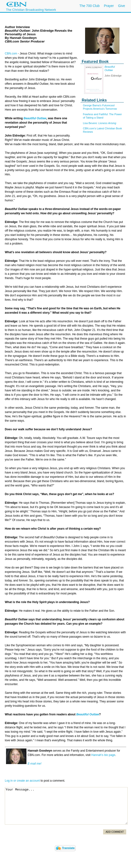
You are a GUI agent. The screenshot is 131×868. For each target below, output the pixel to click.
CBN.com (11, 54)
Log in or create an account (22, 781)
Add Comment (115, 832)
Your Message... (66, 806)
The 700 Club (89, 6)
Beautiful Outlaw (35, 118)
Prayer (109, 6)
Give (122, 6)
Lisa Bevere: (100, 123)
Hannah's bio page (103, 755)
